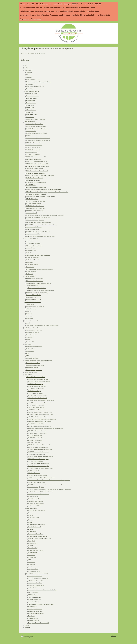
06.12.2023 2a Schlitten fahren (35, 583)
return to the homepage (40, 53)
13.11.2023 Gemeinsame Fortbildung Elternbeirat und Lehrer (41, 478)
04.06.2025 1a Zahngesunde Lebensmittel (36, 157)
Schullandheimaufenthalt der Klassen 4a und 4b (37, 171)
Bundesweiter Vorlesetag (32, 98)
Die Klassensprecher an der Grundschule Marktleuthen (39, 82)
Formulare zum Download (32, 368)
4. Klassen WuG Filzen (31, 251)
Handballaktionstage (33, 618)
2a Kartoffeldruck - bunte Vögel (35, 527)
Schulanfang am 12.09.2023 (35, 506)
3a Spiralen (31, 520)
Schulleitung (29, 73)
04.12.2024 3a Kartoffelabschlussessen (35, 206)
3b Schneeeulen (32, 555)
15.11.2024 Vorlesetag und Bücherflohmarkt (36, 208)
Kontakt (26, 68)
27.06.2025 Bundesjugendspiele (34, 150)
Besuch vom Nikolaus (31, 103)
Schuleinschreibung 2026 (34, 286)
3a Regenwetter (32, 564)
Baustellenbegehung (31, 101)
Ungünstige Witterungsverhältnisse (34, 370)
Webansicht (113, 636)
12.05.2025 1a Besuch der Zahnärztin (35, 178)
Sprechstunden (30, 84)
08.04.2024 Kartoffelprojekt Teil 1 (36, 424)
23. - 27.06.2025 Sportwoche (33, 155)
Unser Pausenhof (30, 342)
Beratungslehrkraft (30, 349)
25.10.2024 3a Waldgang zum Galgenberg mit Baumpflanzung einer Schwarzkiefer (45, 215)
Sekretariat (29, 75)
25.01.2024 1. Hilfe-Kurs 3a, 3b (35, 440)
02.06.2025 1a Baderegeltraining (34, 159)
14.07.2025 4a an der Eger (32, 136)
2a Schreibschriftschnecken (34, 571)
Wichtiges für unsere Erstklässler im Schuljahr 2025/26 (39, 283)
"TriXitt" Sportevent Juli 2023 (35, 597)
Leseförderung (29, 318)
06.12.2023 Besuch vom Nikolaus (36, 461)
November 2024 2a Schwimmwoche (35, 211)
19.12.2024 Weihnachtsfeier (32, 199)
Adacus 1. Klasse (30, 108)
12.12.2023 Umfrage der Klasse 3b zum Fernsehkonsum (40, 457)
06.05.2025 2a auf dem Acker (33, 180)
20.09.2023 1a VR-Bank (34, 497)
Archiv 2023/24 (28, 375)
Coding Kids (29, 314)
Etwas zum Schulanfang (30, 276)
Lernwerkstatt (29, 316)
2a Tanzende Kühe (31, 248)
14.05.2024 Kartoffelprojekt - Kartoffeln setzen (38, 417)
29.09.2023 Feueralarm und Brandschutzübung (39, 494)
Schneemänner (30, 262)
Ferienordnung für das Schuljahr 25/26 (35, 365)
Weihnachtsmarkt (30, 105)
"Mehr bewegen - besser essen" (35, 609)
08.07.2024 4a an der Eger (35, 391)
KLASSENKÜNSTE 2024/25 (32, 239)
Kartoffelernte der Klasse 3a (33, 96)
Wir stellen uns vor (28, 70)
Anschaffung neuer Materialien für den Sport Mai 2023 (41, 604)
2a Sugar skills (31, 562)
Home (26, 66)
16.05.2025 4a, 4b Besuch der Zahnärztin (36, 173)
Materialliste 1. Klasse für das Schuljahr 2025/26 (37, 293)
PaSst (28, 354)
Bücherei (28, 340)
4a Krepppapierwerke (33, 553)
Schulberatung (28, 344)
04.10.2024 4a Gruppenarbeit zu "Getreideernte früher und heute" (41, 225)
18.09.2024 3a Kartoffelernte (33, 229)
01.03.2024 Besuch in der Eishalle (36, 581)
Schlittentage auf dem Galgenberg (36, 614)
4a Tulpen (30, 515)
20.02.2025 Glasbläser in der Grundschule (36, 187)
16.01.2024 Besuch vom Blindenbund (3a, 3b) (38, 447)
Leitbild (28, 323)
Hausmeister (29, 77)
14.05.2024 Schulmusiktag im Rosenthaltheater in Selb (40, 415)
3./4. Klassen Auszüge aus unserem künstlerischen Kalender (40, 269)
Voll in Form (29, 311)
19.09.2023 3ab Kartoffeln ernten (36, 499)
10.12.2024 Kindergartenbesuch (33, 204)
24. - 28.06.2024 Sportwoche (35, 576)
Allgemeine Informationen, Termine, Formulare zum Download (38, 361)
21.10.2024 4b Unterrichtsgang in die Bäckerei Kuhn (38, 218)
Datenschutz (27, 628)
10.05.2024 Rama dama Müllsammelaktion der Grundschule (42, 419)
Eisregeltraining (32, 616)
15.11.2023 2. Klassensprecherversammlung (38, 475)
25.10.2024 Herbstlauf (31, 213)
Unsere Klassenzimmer (31, 335)
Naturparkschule (30, 117)
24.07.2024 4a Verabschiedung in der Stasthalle (39, 382)
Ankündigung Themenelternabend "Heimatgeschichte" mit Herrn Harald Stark (46, 429)
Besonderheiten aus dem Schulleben (33, 302)
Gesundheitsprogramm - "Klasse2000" (35, 307)
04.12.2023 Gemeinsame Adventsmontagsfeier (39, 466)
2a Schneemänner (32, 557)
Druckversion (25, 637)
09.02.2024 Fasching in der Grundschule (37, 438)
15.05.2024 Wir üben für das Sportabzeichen (38, 579)
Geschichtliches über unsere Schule (34, 330)
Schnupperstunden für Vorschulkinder (35, 281)
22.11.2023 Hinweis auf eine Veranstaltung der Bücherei (40, 468)
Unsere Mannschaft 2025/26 (33, 80)
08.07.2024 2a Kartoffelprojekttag (36, 389)
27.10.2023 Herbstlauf (33, 593)
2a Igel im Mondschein (33, 569)
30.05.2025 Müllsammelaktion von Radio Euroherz (38, 166)
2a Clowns (30, 546)
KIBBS (28, 356)
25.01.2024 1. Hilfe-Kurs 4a (34, 443)
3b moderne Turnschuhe (33, 567)
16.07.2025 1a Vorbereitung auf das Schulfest (36, 133)
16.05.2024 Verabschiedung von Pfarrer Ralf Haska (40, 412)
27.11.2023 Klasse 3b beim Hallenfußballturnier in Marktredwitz (42, 590)
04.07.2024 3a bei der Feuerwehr (36, 394)
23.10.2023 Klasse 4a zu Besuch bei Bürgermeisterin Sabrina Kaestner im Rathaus (47, 485)
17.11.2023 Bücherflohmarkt (34, 473)
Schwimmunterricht (32, 607)
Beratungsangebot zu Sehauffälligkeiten (37, 288)
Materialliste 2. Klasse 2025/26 (34, 295)
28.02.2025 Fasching (31, 185)
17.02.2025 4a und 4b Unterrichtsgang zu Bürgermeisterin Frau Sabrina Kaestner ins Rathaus (47, 192)
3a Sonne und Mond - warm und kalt (36, 511)
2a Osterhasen (30, 253)
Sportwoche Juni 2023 (33, 602)
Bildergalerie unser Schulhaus (33, 333)
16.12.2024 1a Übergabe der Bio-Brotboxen (36, 201)
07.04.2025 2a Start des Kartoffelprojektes (36, 183)
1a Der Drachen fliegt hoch (32, 265)
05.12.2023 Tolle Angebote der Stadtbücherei (38, 464)
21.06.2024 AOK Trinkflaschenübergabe (37, 396)
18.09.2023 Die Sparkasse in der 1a (36, 504)
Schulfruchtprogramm (31, 309)
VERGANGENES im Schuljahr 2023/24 (36, 377)
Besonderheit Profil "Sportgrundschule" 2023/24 (37, 574)
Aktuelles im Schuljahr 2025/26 (32, 91)
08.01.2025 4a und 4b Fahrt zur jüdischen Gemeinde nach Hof (41, 197)
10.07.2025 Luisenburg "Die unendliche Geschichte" (38, 138)
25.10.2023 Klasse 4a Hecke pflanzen (37, 482)
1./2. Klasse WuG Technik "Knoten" (34, 246)
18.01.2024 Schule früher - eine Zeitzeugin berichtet (40, 445)
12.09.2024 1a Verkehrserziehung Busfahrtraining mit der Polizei (40, 236)
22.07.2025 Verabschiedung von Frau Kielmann (37, 129)
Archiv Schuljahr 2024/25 (30, 122)
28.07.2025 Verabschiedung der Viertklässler (36, 126)
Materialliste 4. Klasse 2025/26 (34, 300)
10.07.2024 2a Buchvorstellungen (36, 384)
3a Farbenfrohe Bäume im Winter (35, 550)
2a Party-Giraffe (32, 541)
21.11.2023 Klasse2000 (33, 471)
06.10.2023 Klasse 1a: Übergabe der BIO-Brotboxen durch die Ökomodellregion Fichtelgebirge (50, 490)
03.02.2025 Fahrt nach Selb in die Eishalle (36, 194)
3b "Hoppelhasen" (32, 532)
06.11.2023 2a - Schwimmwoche (35, 588)
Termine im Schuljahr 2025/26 (33, 363)
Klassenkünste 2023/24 (32, 508)
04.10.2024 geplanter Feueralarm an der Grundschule (39, 222)
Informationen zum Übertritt (32, 358)
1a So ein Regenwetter (31, 272)
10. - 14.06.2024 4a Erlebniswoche (36, 405)
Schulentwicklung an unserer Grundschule (34, 321)
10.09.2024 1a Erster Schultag (33, 234)
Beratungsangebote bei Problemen (34, 347)
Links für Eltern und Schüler (31, 372)
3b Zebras (30, 513)
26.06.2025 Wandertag (32, 152)
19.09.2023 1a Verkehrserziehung (35, 501)
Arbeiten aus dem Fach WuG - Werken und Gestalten (38, 255)
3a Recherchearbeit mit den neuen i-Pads (37, 433)
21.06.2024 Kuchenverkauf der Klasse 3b (37, 398)
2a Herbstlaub (30, 274)
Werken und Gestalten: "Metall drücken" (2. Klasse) (40, 539)
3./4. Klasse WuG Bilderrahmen (33, 244)
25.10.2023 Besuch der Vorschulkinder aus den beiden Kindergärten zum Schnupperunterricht (49, 480)
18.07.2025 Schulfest (31, 131)
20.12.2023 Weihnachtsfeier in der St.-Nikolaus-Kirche (40, 450)
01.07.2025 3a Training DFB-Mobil (34, 145)
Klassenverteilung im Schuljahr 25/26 (35, 279)
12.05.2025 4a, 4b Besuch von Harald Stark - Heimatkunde (40, 176)
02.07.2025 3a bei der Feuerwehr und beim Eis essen (38, 140)
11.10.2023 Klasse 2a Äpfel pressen (36, 487)
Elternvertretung (30, 89)
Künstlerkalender (30, 241)
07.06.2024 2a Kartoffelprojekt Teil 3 (37, 410)
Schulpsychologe (30, 351)
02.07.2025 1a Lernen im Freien (33, 143)
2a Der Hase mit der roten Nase (35, 534)
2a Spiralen (31, 529)
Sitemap (31, 637)
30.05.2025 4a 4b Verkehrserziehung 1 (35, 169)
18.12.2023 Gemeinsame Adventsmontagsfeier (38, 452)
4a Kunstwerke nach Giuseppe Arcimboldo (38, 536)
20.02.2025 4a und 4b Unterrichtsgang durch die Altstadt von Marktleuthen (44, 190)
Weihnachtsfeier (30, 112)
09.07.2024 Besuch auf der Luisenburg (37, 386)
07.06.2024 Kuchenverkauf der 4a (36, 408)
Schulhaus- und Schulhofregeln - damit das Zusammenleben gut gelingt (42, 326)
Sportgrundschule (30, 304)
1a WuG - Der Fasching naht (33, 258)
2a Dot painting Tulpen (33, 518)
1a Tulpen (30, 522)
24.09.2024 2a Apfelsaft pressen (34, 227)
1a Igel (30, 560)
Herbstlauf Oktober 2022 (34, 621)
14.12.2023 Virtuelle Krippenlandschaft (37, 454)
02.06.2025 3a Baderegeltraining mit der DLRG (37, 162)
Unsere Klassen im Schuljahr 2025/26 (35, 87)
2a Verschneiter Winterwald (32, 260)
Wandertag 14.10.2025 (31, 94)
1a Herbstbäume (30, 267)
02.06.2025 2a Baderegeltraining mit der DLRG (37, 164)
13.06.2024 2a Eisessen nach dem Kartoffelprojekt (40, 403)
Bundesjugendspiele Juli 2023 (35, 600)
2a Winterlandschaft (33, 548)
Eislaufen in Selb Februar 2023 (35, 611)
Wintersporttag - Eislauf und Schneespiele (36, 119)
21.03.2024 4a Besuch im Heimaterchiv (37, 431)
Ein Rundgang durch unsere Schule (32, 328)
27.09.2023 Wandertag (33, 595)
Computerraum (30, 337)
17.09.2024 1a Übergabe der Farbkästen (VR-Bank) (38, 232)
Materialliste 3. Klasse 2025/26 (34, 297)
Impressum (27, 625)
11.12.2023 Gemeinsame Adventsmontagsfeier (38, 459)
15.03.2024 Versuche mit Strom (35, 436)
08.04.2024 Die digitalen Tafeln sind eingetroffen (39, 426)
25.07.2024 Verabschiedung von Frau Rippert (38, 379)
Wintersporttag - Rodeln (32, 115)
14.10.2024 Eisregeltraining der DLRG (35, 220)
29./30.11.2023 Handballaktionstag (36, 586)
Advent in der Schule (31, 110)
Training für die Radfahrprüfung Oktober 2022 (39, 623)
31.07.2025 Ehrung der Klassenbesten (35, 124)
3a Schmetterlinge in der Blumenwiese (37, 525)
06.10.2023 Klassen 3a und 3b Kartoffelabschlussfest (40, 492)
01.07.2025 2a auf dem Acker (33, 148)
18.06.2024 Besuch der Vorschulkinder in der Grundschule (41, 401)
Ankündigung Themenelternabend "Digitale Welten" (40, 422)
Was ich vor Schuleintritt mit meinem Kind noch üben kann (41, 290)
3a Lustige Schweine (33, 543)
